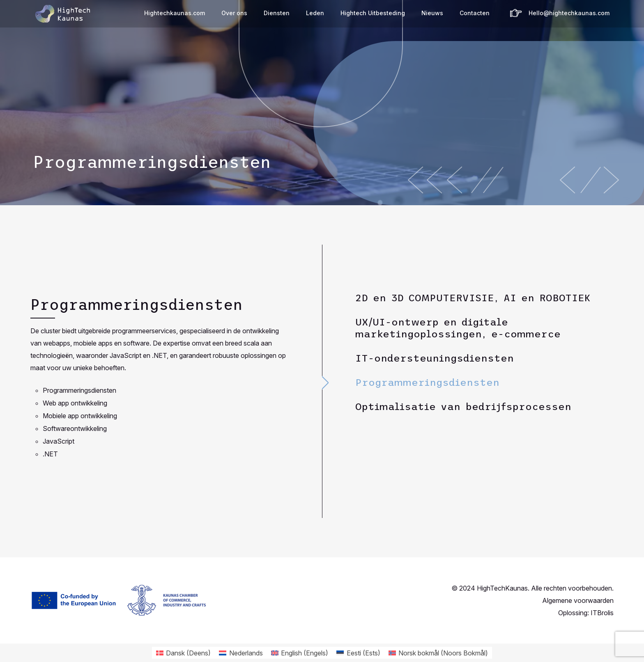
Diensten (277, 13)
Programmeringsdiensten (427, 382)
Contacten (475, 13)
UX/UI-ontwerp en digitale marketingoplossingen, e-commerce (458, 328)
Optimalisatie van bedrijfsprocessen (463, 407)
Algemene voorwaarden (578, 600)
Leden (315, 13)
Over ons (234, 13)
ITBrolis (602, 613)
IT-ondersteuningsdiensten (435, 358)
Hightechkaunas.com (175, 13)
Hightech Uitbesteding (373, 13)
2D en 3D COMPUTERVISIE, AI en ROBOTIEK (473, 298)
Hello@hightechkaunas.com (569, 13)
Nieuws (432, 13)
